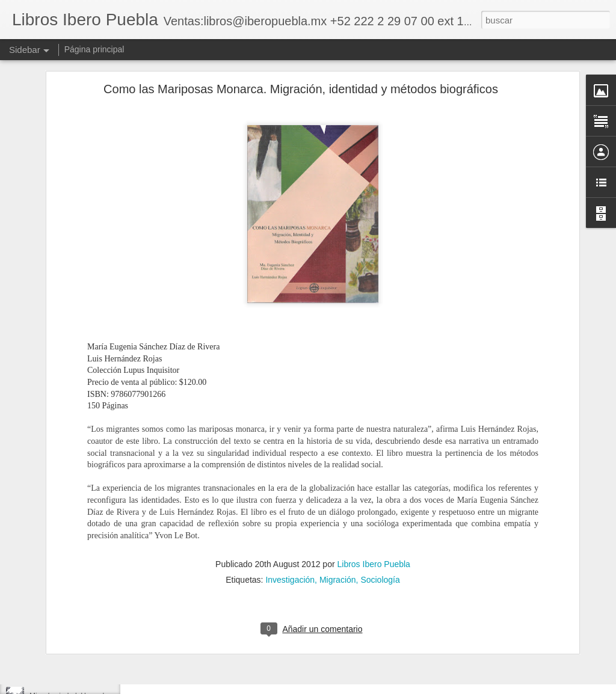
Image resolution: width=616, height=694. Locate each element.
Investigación (290, 497)
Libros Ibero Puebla (373, 482)
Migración (338, 497)
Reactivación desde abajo (71, 615)
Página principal (94, 49)
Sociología (380, 497)
